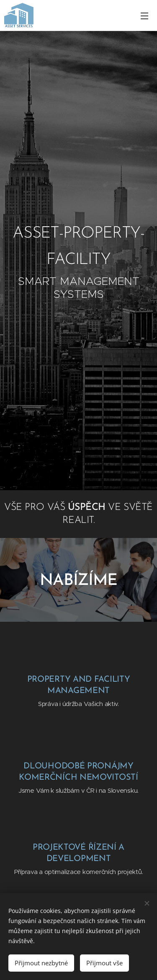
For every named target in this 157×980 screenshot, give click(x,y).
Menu (144, 16)
